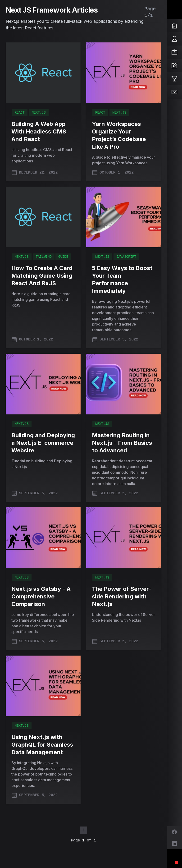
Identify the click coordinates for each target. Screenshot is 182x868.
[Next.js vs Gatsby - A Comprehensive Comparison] (43, 538)
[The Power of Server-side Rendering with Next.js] (124, 538)
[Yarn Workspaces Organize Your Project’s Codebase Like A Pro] (124, 73)
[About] (174, 39)
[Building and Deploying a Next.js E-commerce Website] (43, 384)
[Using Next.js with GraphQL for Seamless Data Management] (43, 686)
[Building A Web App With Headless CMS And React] (43, 73)
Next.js (39, 113)
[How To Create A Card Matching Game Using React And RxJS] (43, 217)
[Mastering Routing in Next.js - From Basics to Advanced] (124, 384)
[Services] (174, 52)
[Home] (174, 26)
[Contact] (174, 92)
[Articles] (174, 65)
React (20, 113)
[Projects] (174, 79)
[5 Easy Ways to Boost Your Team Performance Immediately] (124, 217)
